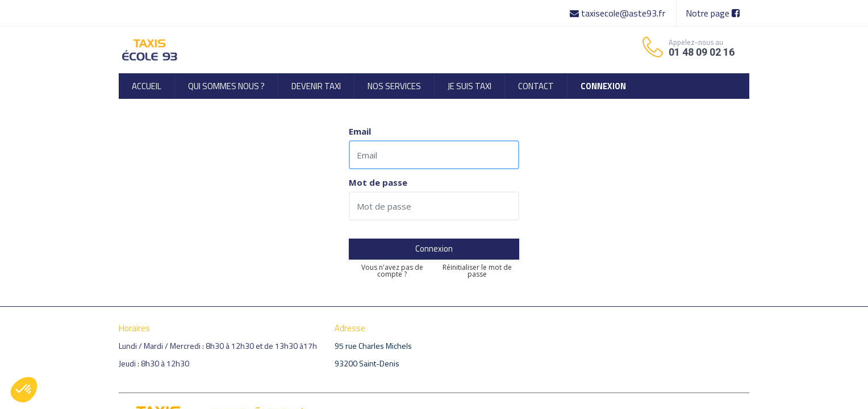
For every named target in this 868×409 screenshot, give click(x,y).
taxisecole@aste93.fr (619, 13)
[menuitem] (147, 86)
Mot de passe (378, 183)
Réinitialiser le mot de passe (477, 271)
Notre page (713, 13)
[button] (24, 390)
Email (360, 132)
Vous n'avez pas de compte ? (392, 271)
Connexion (434, 249)
